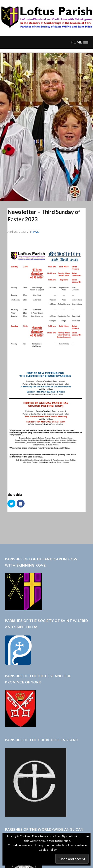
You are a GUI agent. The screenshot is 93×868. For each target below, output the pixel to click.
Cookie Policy (48, 850)
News (34, 232)
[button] (79, 42)
